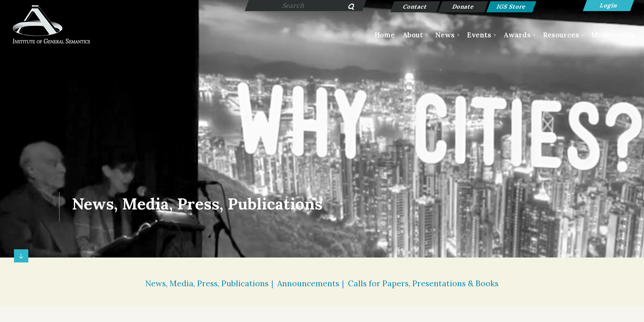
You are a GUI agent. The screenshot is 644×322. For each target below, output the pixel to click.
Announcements (308, 283)
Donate (463, 7)
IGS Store (512, 7)
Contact (415, 7)
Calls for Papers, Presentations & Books (423, 283)
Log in (608, 6)
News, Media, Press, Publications (207, 283)
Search (346, 7)
